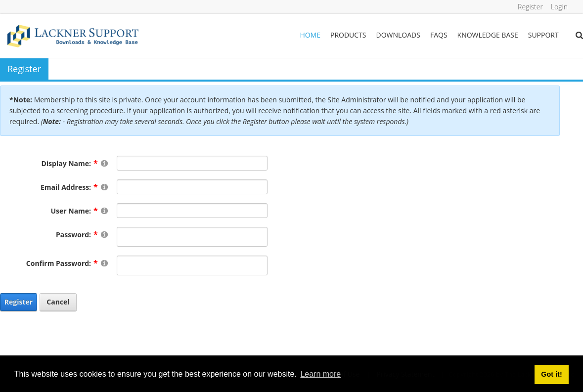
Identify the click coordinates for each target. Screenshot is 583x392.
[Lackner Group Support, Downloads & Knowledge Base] (73, 35)
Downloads (398, 35)
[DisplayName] (192, 163)
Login (559, 7)
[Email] (192, 187)
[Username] (192, 211)
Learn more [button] (320, 374)
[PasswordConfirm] (192, 265)
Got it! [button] (551, 374)
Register (530, 7)
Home (310, 35)
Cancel (58, 302)
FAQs (439, 35)
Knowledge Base (488, 35)
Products (348, 35)
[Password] (192, 237)
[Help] (104, 163)
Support (543, 35)
